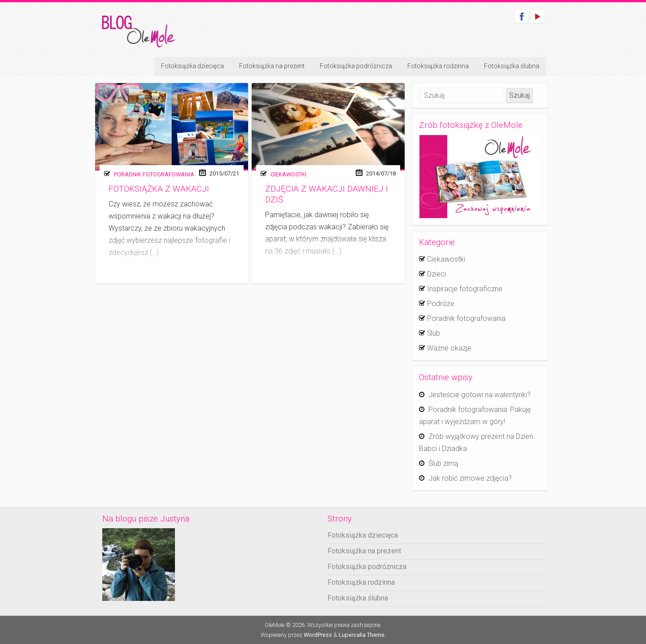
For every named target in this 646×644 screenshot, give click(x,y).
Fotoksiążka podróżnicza (356, 66)
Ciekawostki (288, 174)
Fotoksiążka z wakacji (159, 189)
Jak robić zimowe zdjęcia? (470, 478)
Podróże (441, 304)
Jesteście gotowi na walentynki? (480, 395)
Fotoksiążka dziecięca (192, 66)
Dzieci (436, 274)
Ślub (434, 333)
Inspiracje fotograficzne (465, 289)
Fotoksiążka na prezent (272, 66)
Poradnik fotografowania (154, 174)
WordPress (318, 635)
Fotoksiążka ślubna (512, 66)
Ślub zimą (443, 463)
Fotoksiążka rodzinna (438, 66)
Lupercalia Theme (362, 635)
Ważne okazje (449, 348)
